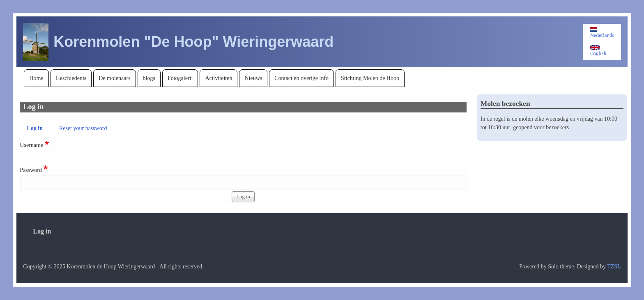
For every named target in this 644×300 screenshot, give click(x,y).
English (598, 51)
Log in (35, 128)
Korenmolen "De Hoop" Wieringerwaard (193, 42)
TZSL (614, 267)
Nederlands (602, 33)
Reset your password (83, 128)
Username (31, 145)
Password (31, 170)
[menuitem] (36, 78)
